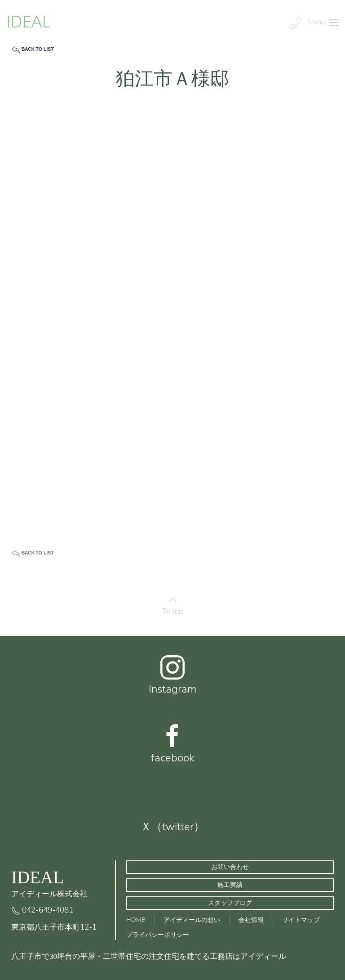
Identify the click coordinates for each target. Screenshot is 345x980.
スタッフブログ (230, 903)
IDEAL (29, 22)
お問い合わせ (230, 867)
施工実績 (230, 885)
